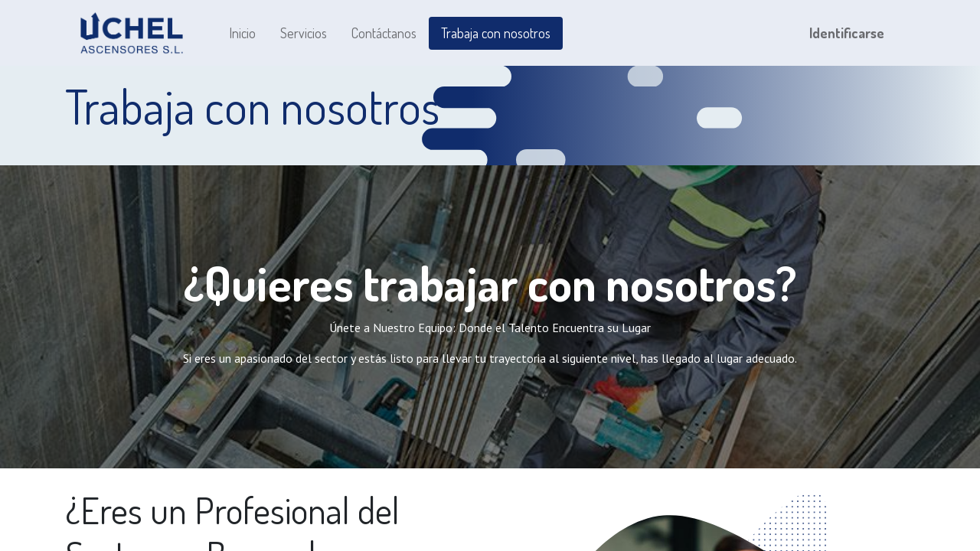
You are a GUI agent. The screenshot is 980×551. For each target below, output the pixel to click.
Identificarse (847, 33)
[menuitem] (242, 33)
